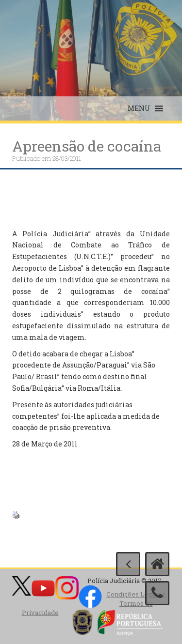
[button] (139, 108)
